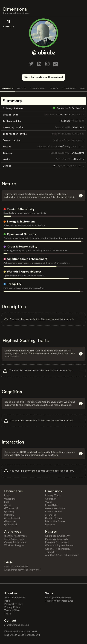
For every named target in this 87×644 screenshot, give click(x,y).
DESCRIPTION (38, 88)
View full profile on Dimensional (44, 77)
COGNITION (69, 88)
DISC (82, 88)
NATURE (22, 88)
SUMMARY (8, 88)
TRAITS (54, 88)
